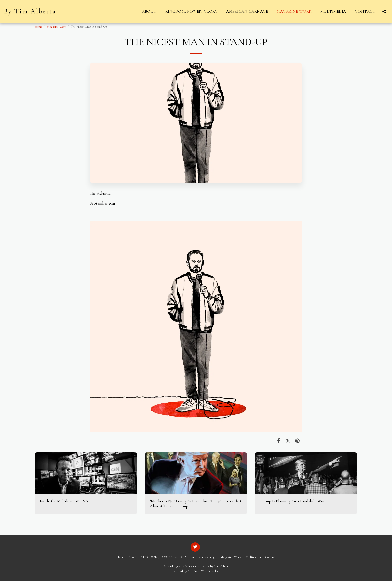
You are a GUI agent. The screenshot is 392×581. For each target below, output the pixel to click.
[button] (384, 11)
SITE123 (193, 571)
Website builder (210, 571)
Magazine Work (57, 27)
